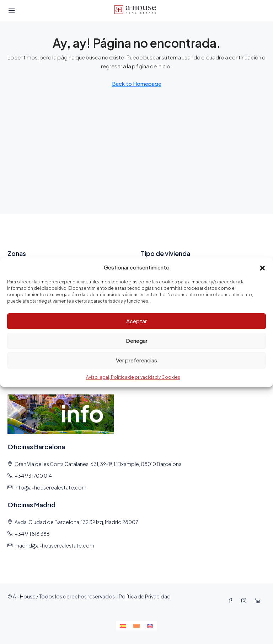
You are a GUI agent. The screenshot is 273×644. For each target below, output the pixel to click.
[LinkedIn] (259, 601)
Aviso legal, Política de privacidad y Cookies (133, 377)
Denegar (137, 341)
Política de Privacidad (145, 596)
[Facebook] (232, 601)
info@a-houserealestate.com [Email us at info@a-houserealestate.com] (50, 487)
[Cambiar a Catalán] (136, 626)
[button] (262, 267)
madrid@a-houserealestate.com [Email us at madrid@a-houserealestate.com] (54, 545)
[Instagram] (245, 601)
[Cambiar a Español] (123, 626)
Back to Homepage (137, 83)
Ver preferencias (136, 360)
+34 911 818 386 (32, 534)
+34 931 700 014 (33, 476)
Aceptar (136, 321)
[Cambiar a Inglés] (150, 626)
